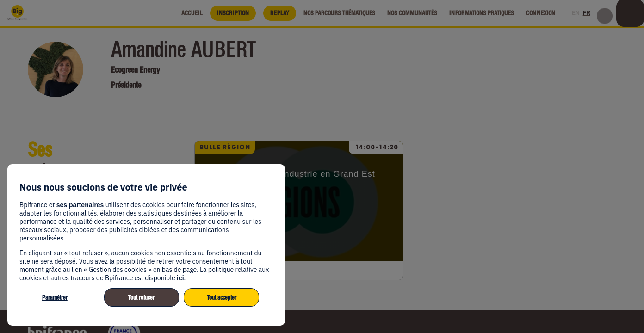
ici (180, 278)
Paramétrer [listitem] (55, 298)
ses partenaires (80, 205)
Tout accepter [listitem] (222, 298)
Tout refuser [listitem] (141, 298)
